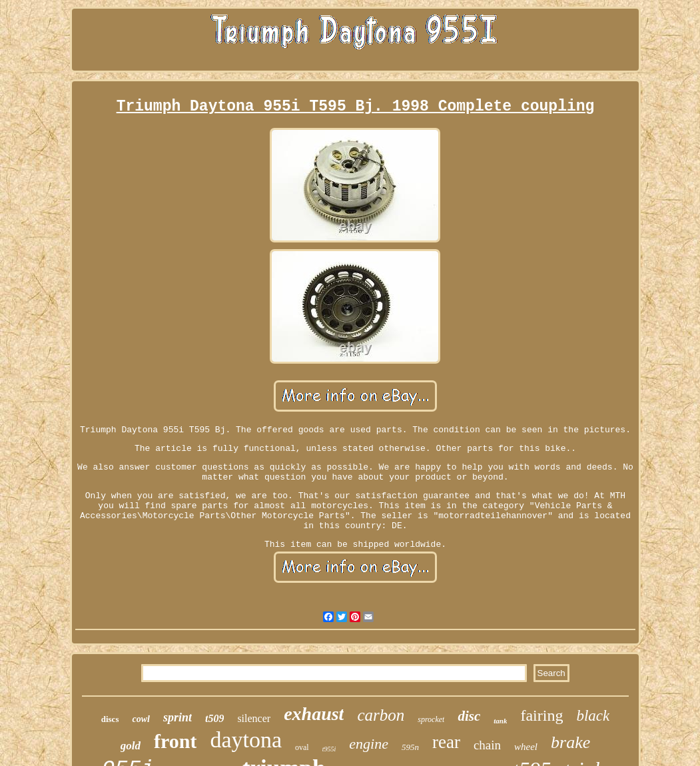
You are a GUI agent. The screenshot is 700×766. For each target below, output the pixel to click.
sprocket (431, 719)
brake (570, 742)
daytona (246, 740)
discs (110, 719)
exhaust (314, 714)
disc (469, 716)
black (593, 716)
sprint (177, 717)
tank (500, 721)
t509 (214, 718)
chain (487, 745)
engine (369, 744)
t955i (329, 749)
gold (131, 746)
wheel (526, 747)
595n (410, 747)
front (175, 741)
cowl (141, 719)
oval (302, 747)
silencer (254, 718)
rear (446, 742)
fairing (541, 715)
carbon (381, 715)
